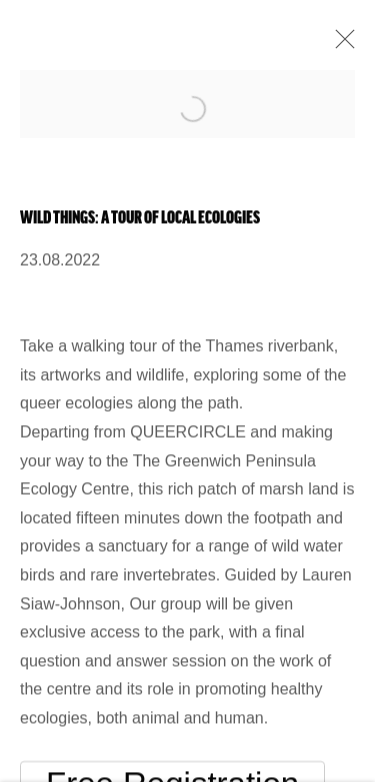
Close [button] (340, 45)
